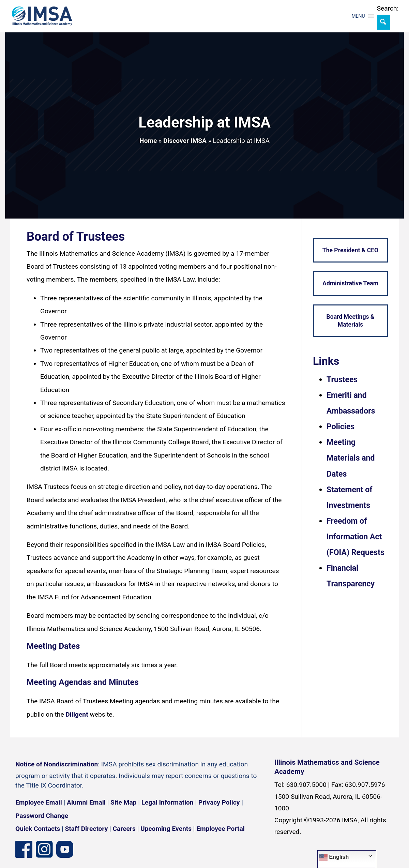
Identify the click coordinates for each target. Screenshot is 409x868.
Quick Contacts (38, 829)
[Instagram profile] (44, 849)
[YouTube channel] (65, 849)
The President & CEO (351, 250)
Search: (388, 8)
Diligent (77, 714)
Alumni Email (86, 802)
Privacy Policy (219, 802)
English (334, 857)
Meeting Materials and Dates (351, 458)
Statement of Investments (350, 498)
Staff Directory (87, 829)
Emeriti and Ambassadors (351, 403)
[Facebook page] (24, 849)
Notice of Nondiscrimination (57, 764)
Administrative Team (350, 283)
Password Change (42, 816)
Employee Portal (220, 829)
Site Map (123, 802)
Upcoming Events (166, 829)
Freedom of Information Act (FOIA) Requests (355, 537)
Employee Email (39, 802)
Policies (340, 427)
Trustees (342, 380)
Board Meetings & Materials (350, 321)
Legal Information (168, 802)
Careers (124, 829)
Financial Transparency (351, 576)
